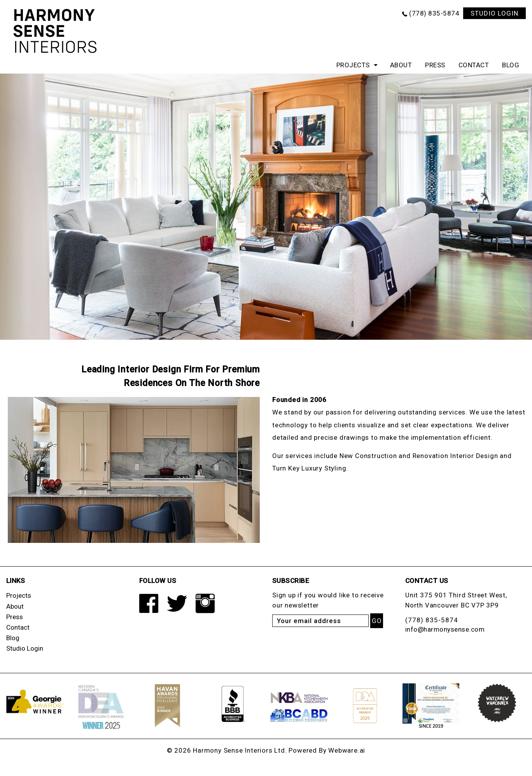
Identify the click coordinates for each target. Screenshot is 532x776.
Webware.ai (347, 750)
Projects (353, 65)
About (401, 65)
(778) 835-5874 (434, 13)
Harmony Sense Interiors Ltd (239, 750)
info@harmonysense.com (445, 629)
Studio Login (25, 648)
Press (435, 65)
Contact (474, 65)
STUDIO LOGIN (494, 13)
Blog (511, 65)
